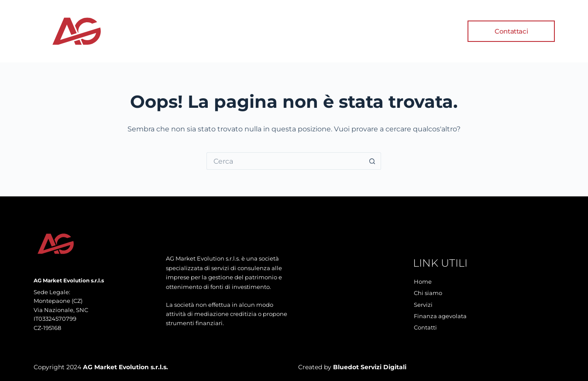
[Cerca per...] (285, 161)
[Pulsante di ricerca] (372, 161)
